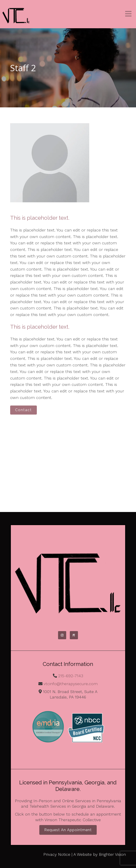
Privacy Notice (57, 854)
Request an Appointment (68, 830)
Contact (23, 410)
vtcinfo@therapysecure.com (71, 684)
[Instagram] (62, 635)
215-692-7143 (71, 676)
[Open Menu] (128, 14)
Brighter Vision (112, 854)
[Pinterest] (74, 635)
